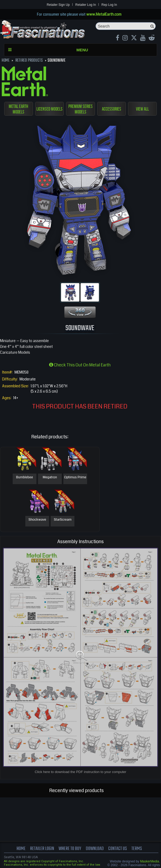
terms (139, 849)
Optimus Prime (75, 478)
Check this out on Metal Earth (80, 365)
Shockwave (37, 520)
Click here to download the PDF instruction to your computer (81, 772)
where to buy (70, 849)
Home (19, 849)
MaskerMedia (150, 861)
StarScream (63, 520)
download (95, 849)
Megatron (50, 478)
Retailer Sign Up (58, 5)
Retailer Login (41, 849)
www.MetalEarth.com (104, 14)
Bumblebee (25, 478)
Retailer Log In (86, 5)
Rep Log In (109, 5)
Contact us (119, 849)
